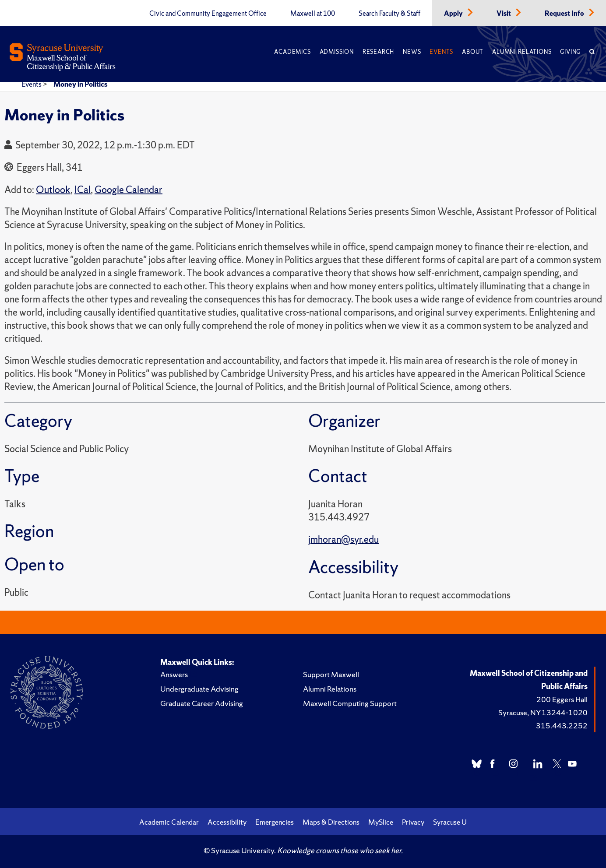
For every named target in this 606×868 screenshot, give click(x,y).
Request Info (565, 14)
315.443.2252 (562, 726)
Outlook (53, 190)
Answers (174, 674)
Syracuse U (450, 822)
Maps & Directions (331, 822)
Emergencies (275, 822)
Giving (570, 52)
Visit (504, 14)
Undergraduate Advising (199, 689)
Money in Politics (80, 84)
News (412, 52)
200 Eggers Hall (562, 699)
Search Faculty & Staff (389, 14)
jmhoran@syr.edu (344, 539)
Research (378, 52)
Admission (337, 52)
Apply (454, 14)
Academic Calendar (169, 822)
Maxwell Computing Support (350, 703)
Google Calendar (129, 190)
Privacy (413, 822)
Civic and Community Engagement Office (208, 14)
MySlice (381, 822)
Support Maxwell (331, 674)
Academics (292, 52)
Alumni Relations (522, 52)
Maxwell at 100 (313, 14)
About (473, 52)
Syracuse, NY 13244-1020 (543, 712)
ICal (83, 190)
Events (441, 52)
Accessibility (227, 822)
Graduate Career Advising (202, 703)
